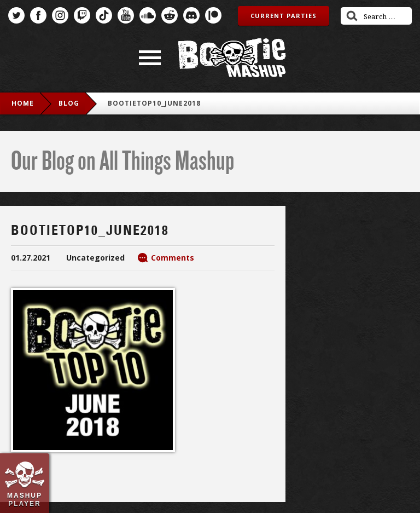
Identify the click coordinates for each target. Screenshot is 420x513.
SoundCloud (148, 15)
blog (69, 103)
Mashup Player (25, 499)
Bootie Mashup (232, 58)
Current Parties (284, 16)
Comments (173, 258)
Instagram (60, 15)
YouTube (126, 15)
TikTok (104, 15)
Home (23, 103)
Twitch (82, 15)
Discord (191, 15)
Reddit (170, 15)
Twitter (16, 15)
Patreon (213, 15)
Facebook (38, 15)
